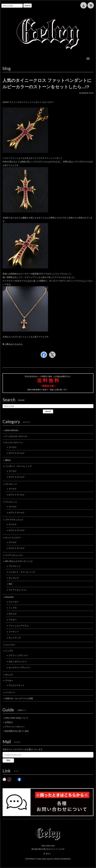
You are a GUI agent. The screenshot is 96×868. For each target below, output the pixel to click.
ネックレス (14, 578)
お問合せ (9, 722)
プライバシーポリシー (15, 727)
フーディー (14, 632)
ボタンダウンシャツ (18, 662)
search (27, 6)
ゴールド (13, 447)
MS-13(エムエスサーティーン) (19, 561)
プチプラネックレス (14, 520)
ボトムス (13, 614)
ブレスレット (11, 484)
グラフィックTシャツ (18, 655)
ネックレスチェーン (14, 442)
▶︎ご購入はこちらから (13, 344)
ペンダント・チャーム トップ (18, 466)
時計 (11, 584)
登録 (8, 760)
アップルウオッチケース (16, 436)
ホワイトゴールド (17, 453)
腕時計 (8, 460)
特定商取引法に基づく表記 (17, 731)
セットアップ (15, 638)
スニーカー (14, 602)
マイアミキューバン (14, 555)
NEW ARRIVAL (12, 430)
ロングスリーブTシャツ (19, 667)
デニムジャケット (17, 685)
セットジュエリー (13, 538)
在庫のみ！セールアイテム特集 (19, 698)
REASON (9, 597)
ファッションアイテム (19, 626)
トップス (13, 608)
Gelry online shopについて (17, 718)
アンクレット (11, 502)
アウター (13, 620)
